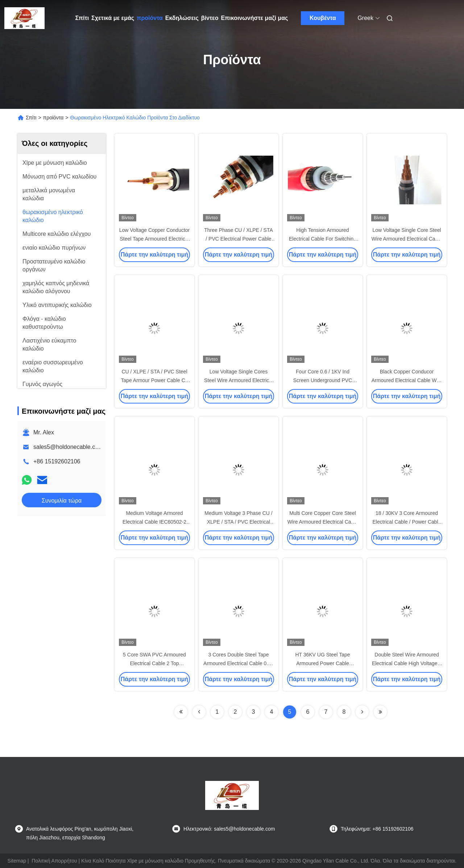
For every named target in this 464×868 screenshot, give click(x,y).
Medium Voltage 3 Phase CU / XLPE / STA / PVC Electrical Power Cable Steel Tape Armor (238, 522)
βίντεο (210, 18)
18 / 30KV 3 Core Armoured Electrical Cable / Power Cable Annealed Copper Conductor (407, 522)
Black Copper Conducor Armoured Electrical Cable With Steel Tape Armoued (407, 380)
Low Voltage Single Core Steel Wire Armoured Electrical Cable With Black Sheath (407, 239)
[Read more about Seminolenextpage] (181, 712)
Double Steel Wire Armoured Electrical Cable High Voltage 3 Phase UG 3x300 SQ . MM (407, 663)
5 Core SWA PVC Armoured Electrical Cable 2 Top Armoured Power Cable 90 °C (155, 663)
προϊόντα (150, 18)
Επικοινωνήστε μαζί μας (254, 18)
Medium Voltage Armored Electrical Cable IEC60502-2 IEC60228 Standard (154, 522)
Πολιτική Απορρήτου (54, 861)
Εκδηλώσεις (182, 18)
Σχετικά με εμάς (113, 18)
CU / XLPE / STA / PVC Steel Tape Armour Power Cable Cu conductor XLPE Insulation (154, 380)
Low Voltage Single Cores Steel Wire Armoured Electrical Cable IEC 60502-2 (239, 380)
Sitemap (17, 861)
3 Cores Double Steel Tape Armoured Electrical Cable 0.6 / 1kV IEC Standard (239, 663)
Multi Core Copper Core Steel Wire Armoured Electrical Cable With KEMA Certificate (323, 522)
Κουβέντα (323, 18)
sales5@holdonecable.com (68, 447)
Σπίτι (82, 18)
